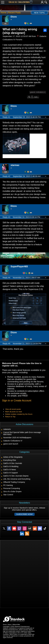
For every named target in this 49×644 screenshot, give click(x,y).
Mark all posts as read (14, 412)
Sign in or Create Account (17, 400)
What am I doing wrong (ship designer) (20, 31)
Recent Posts (14, 13)
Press (5, 625)
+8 (5, 273)
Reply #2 (6, 176)
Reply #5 (6, 344)
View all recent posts (13, 409)
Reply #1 (6, 117)
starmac (15, 165)
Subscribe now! (24, 514)
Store (10, 625)
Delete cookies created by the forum (19, 414)
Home (3, 13)
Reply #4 (6, 278)
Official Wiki (16, 625)
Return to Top (10, 417)
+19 (5, 172)
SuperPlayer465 (19, 267)
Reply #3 (6, 217)
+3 (5, 23)
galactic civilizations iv (38, 92)
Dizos (14, 17)
